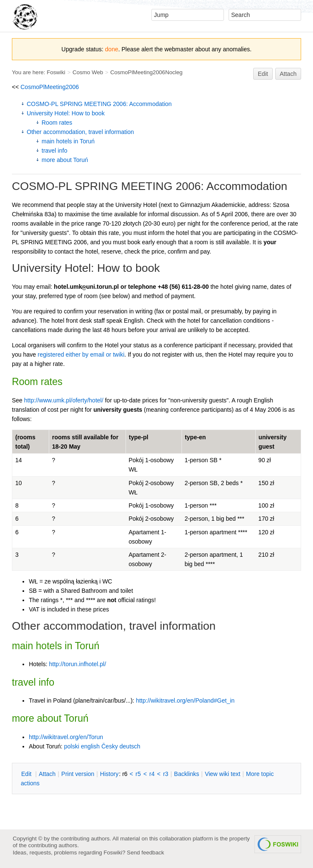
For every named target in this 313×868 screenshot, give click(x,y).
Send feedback (145, 853)
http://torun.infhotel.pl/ (77, 664)
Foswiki (56, 72)
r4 (152, 774)
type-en (196, 437)
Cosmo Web (88, 72)
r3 (165, 774)
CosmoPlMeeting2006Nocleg (146, 72)
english (90, 746)
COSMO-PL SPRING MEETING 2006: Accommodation (99, 104)
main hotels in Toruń (68, 141)
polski (72, 746)
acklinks (186, 774)
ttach (47, 774)
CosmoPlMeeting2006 (50, 87)
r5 (138, 774)
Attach (288, 74)
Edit (263, 74)
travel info (54, 151)
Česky (110, 746)
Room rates (57, 123)
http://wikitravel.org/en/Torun (66, 737)
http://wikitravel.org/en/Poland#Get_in (185, 701)
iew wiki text (223, 774)
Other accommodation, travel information (80, 132)
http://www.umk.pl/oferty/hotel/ (64, 400)
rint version (78, 774)
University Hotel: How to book (66, 113)
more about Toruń (65, 160)
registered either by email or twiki (81, 354)
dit (27, 774)
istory (109, 774)
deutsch (130, 746)
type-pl (139, 437)
